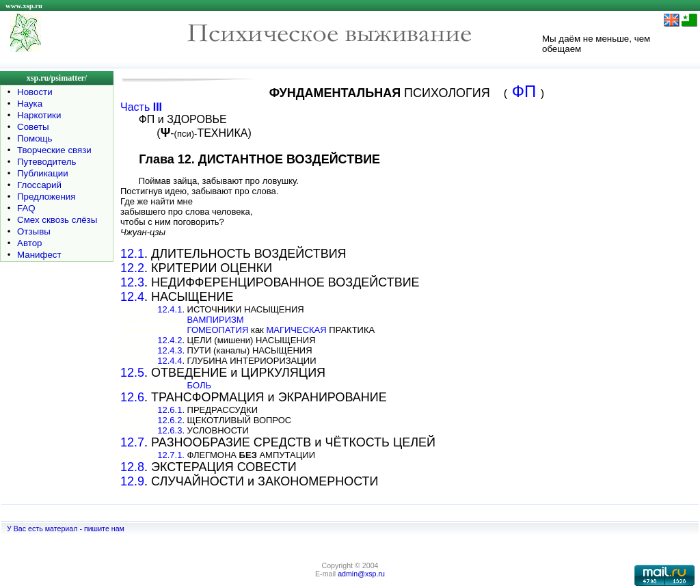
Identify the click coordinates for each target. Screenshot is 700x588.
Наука (30, 104)
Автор (29, 243)
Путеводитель (47, 162)
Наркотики (39, 115)
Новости (35, 92)
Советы (33, 127)
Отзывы (34, 231)
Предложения (46, 197)
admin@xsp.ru (361, 574)
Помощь (35, 138)
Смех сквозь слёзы (57, 220)
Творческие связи (54, 150)
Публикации (43, 173)
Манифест (39, 255)
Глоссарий (39, 185)
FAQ (26, 208)
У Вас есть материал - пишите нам (66, 529)
